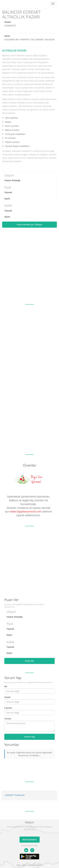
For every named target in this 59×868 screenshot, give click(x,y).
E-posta (8, 708)
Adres (7, 36)
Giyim (7, 199)
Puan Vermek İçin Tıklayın (30, 225)
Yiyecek (8, 192)
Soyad (7, 697)
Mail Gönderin (30, 840)
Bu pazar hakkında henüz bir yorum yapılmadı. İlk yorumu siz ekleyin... (30, 754)
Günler (8, 22)
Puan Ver (30, 661)
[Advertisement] (30, 266)
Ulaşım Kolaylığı (12, 180)
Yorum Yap (30, 737)
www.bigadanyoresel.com (26, 511)
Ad (6, 686)
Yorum (8, 719)
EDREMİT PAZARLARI (15, 795)
